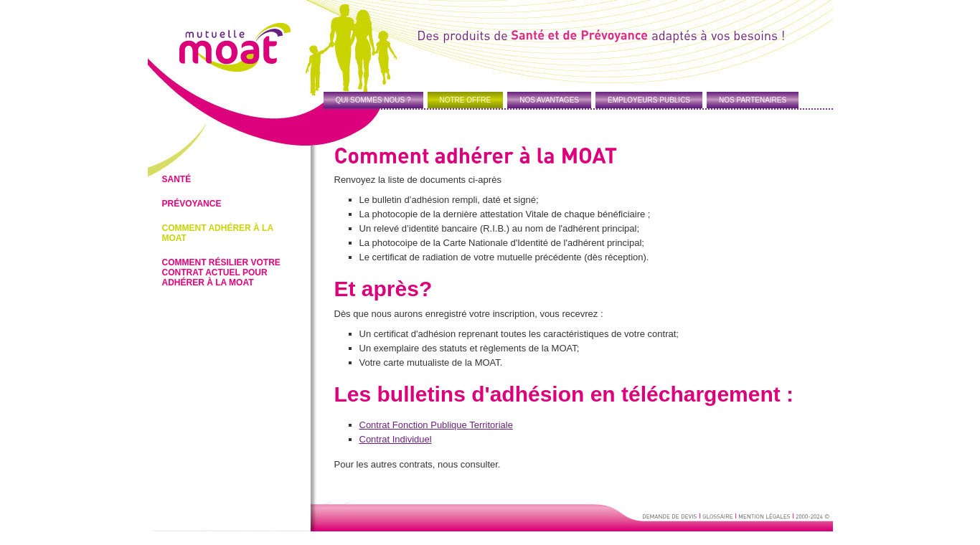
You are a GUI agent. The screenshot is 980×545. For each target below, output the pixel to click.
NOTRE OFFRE (466, 100)
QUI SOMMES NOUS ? (373, 100)
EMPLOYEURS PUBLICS (649, 100)
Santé (177, 179)
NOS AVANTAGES (549, 100)
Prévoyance (192, 204)
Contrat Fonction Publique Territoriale (436, 425)
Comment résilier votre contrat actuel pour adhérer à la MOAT (221, 272)
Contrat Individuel (396, 439)
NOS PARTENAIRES (753, 100)
